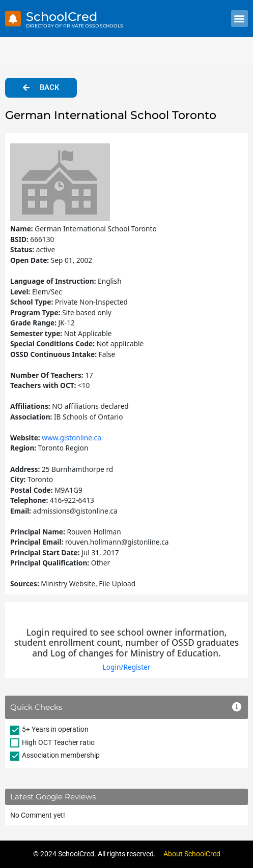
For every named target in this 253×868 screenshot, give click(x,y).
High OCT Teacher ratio (58, 742)
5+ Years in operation (55, 729)
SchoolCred (62, 17)
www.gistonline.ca (72, 438)
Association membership (61, 755)
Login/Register (127, 667)
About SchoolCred (192, 854)
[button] (240, 19)
